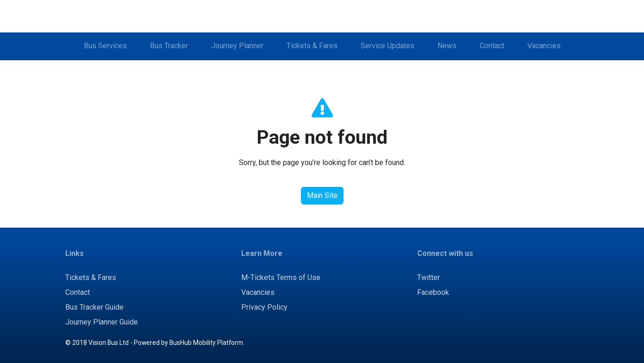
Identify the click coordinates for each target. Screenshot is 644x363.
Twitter (428, 277)
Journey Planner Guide (102, 322)
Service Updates (388, 46)
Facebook (433, 292)
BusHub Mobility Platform (206, 343)
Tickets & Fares (312, 46)
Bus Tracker (169, 46)
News (447, 46)
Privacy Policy (264, 307)
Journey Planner (237, 46)
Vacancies (544, 46)
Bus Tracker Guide (94, 307)
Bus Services (105, 46)
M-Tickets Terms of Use (281, 277)
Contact (492, 46)
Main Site (322, 195)
